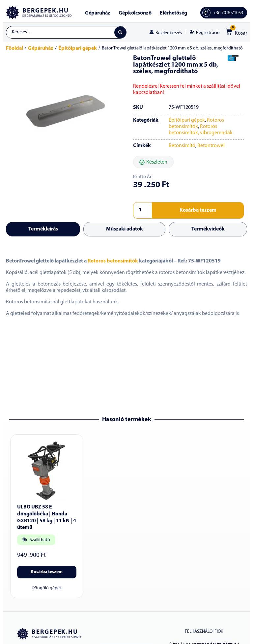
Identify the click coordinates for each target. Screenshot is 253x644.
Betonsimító (182, 146)
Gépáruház (98, 13)
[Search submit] (120, 33)
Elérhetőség (173, 13)
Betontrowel (211, 146)
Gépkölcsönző (135, 13)
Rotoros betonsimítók (113, 262)
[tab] (43, 230)
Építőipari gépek (78, 49)
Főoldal (14, 49)
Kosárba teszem (198, 211)
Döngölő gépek (47, 589)
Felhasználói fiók (204, 633)
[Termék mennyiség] (143, 211)
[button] (153, 163)
